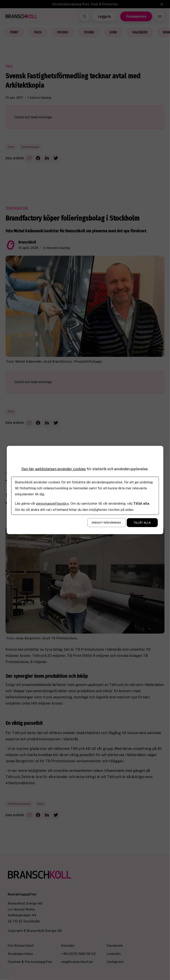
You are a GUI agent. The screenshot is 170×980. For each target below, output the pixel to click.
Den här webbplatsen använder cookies (54, 469)
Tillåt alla (142, 523)
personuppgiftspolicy (52, 503)
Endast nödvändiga (106, 523)
